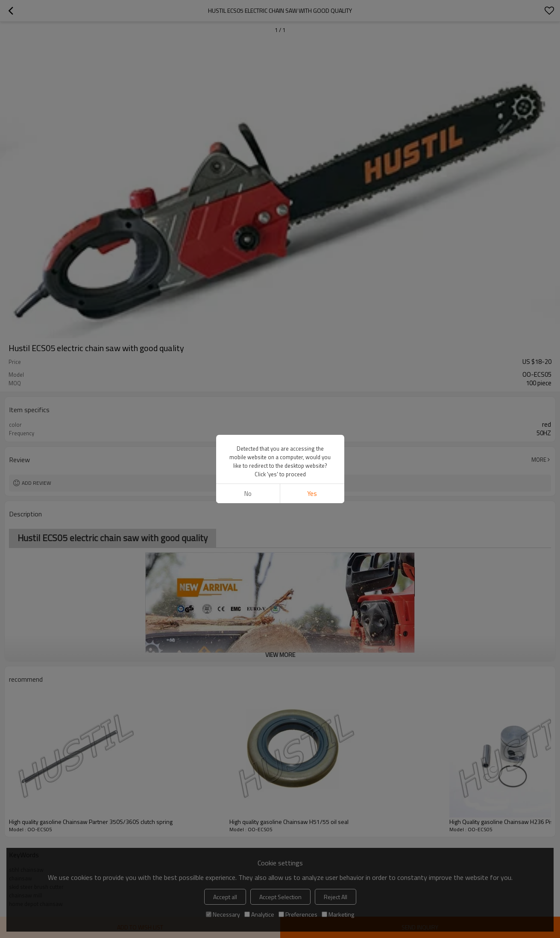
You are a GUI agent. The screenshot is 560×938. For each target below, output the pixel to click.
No (248, 494)
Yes (312, 494)
